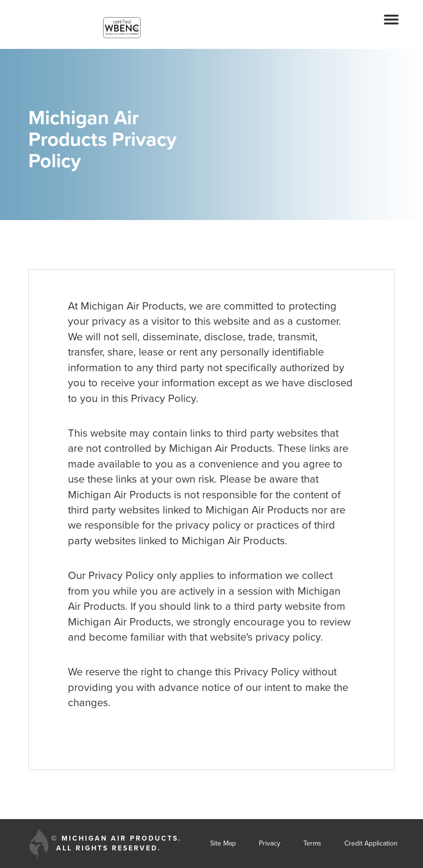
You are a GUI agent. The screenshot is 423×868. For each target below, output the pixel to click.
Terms (312, 843)
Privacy (270, 843)
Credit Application (371, 843)
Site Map (223, 843)
